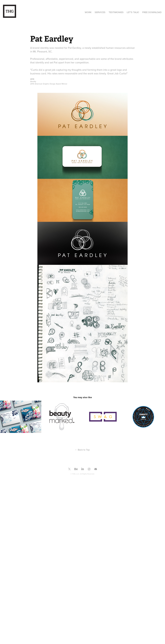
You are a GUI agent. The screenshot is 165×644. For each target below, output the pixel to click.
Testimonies (116, 12)
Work (88, 12)
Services (100, 12)
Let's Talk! (133, 12)
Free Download (152, 12)
